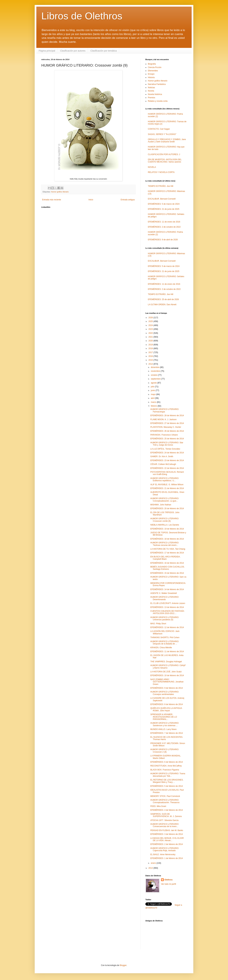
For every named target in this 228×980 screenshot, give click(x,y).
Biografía (152, 64)
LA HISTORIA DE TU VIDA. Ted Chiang (168, 549)
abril (153, 398)
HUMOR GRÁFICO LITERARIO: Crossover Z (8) (165, 751)
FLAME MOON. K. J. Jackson (163, 419)
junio (153, 390)
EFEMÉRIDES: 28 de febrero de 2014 (167, 416)
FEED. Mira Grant (158, 806)
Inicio (91, 200)
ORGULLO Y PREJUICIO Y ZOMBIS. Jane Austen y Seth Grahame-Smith (167, 141)
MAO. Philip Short (158, 624)
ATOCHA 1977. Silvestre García (164, 820)
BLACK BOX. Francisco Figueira (165, 770)
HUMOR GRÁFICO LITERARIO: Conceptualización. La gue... (165, 500)
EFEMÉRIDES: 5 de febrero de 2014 (167, 786)
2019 (151, 345)
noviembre (156, 371)
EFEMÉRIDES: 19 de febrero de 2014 (167, 529)
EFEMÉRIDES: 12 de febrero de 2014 (167, 627)
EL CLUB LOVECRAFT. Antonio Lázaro (168, 603)
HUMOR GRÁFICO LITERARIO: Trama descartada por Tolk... (168, 775)
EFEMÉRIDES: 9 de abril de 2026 (163, 240)
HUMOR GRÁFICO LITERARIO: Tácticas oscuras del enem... (165, 544)
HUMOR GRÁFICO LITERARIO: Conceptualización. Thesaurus (165, 801)
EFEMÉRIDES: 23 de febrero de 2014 (167, 460)
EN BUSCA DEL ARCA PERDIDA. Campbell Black (165, 558)
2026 (151, 318)
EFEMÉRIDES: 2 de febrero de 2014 (167, 844)
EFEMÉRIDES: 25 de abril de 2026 (163, 299)
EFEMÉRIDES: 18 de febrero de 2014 (167, 539)
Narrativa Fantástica (157, 84)
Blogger (123, 965)
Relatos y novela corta (158, 101)
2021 (151, 337)
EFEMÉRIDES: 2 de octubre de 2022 (164, 227)
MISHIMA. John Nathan (161, 505)
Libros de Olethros (82, 16)
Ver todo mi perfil (169, 884)
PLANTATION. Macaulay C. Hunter (166, 427)
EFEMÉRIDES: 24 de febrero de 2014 (167, 453)
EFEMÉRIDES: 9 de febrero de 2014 (167, 688)
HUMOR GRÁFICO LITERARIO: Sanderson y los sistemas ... (165, 724)
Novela (151, 91)
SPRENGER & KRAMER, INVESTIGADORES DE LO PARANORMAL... (164, 717)
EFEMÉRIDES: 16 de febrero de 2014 (167, 563)
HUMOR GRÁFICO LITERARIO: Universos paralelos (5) (165, 618)
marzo (154, 402)
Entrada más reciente (52, 200)
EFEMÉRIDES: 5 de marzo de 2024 (164, 204)
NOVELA (152, 167)
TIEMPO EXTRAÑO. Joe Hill (161, 186)
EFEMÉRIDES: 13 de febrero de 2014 (167, 607)
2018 (151, 348)
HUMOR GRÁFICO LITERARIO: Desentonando (165, 598)
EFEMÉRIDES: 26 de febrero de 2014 (167, 431)
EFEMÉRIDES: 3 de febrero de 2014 (167, 834)
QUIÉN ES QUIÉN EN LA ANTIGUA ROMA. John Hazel (166, 709)
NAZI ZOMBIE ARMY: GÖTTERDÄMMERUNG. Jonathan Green (167, 682)
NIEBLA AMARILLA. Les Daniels (165, 525)
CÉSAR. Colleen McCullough (163, 464)
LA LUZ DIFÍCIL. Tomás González (165, 449)
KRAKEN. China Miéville (161, 648)
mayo (154, 394)
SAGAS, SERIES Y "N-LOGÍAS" (162, 134)
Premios (152, 98)
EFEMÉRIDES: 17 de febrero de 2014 (167, 553)
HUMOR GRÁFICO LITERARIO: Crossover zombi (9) (165, 520)
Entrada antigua (128, 200)
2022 (151, 333)
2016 (151, 356)
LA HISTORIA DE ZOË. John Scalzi (166, 672)
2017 (151, 352)
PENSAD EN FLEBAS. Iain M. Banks (167, 830)
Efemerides (153, 71)
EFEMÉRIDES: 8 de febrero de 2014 (167, 704)
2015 (151, 360)
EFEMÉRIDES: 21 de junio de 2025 (164, 209)
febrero (154, 406)
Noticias (151, 88)
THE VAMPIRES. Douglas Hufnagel (166, 662)
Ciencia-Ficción (155, 67)
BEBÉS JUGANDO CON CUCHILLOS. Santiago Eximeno (167, 568)
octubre (154, 375)
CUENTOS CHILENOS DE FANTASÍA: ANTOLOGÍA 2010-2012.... (167, 612)
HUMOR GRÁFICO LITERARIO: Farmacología (165, 410)
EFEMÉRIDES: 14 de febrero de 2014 (167, 589)
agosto (154, 383)
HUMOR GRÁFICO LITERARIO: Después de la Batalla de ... (165, 643)
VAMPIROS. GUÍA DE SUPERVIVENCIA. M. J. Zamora (166, 815)
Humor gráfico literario (60, 192)
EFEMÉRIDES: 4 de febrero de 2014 (167, 810)
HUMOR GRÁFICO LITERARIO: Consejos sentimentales (165, 693)
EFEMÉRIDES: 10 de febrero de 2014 (167, 675)
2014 (151, 364)
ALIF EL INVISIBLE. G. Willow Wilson (167, 485)
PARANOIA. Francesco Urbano (164, 435)
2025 (151, 321)
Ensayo (151, 74)
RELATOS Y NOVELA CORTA (161, 172)
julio (153, 387)
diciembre (155, 367)
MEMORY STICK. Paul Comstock (165, 796)
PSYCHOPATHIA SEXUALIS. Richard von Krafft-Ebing (167, 473)
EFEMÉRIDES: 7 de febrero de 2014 (167, 733)
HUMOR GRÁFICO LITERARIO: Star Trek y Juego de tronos (167, 444)
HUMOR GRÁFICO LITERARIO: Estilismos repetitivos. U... (165, 479)
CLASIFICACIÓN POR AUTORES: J (164, 154)
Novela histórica (155, 94)
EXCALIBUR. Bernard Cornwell (162, 199)
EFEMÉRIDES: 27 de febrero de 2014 (167, 423)
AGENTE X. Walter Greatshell (164, 593)
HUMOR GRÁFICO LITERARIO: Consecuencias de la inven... (165, 825)
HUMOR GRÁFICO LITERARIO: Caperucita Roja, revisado (165, 849)
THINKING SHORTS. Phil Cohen (165, 637)
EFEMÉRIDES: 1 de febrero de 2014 (167, 858)
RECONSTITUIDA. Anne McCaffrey (166, 766)
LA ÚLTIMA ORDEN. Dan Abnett (162, 305)
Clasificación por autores (73, 51)
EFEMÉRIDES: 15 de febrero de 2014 (167, 573)
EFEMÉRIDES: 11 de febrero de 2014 (167, 652)
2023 (151, 329)
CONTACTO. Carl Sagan (159, 129)
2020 (151, 341)
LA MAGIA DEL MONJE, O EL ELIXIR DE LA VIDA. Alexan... (167, 839)
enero (154, 863)
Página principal (47, 51)
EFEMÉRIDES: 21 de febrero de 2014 (167, 488)
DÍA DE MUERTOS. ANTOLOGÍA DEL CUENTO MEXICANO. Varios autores (165, 161)
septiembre (156, 379)
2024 (151, 325)
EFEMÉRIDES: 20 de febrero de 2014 (167, 508)
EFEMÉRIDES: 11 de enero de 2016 (164, 222)
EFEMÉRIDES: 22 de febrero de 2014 (167, 468)
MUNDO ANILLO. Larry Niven (163, 729)
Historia (151, 77)
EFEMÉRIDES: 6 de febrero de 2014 (167, 762)
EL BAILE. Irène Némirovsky (163, 854)
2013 (151, 868)
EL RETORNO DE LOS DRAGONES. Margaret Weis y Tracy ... (167, 781)
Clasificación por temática (104, 51)
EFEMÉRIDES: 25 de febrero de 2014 (167, 439)
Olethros (168, 880)
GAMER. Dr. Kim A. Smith (162, 456)
